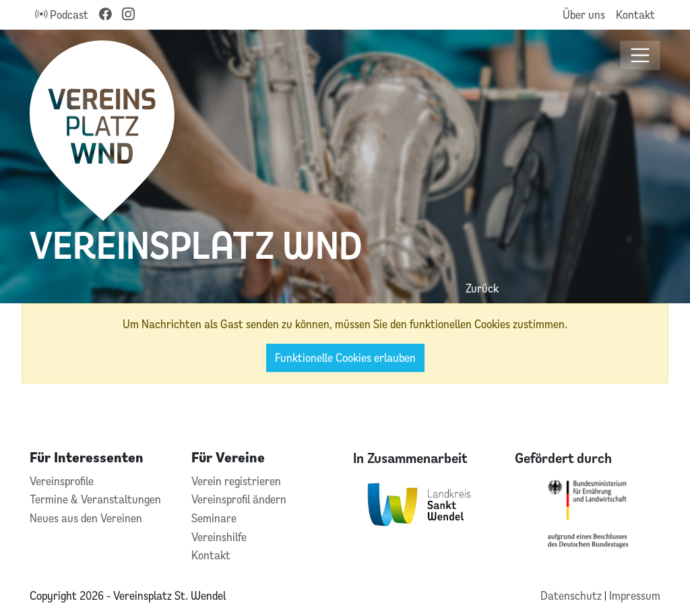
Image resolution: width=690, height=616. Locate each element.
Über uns (584, 14)
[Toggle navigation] (640, 56)
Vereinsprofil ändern (239, 499)
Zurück (482, 288)
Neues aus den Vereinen (86, 518)
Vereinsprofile (62, 481)
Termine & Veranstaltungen (95, 499)
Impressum (635, 595)
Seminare (214, 518)
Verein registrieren (236, 481)
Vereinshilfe (219, 537)
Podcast (62, 14)
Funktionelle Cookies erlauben (345, 358)
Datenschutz (572, 595)
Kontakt (635, 14)
